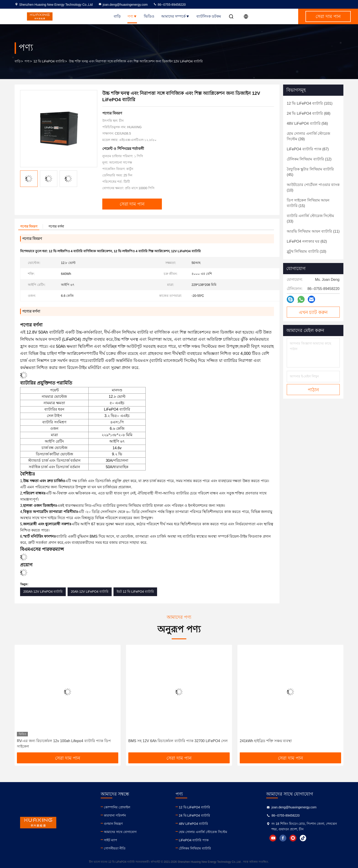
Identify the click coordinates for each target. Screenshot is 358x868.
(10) (313, 187)
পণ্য (132, 16)
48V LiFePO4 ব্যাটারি (193, 824)
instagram (293, 838)
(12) (309, 159)
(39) (308, 136)
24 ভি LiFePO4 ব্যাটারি (194, 815)
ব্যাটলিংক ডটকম (209, 16)
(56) (307, 123)
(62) (307, 241)
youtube (273, 838)
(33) (310, 219)
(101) (310, 103)
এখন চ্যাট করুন (313, 312)
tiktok (303, 838)
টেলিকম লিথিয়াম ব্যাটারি (195, 848)
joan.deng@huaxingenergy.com (123, 5)
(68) (309, 113)
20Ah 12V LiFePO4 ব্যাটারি (90, 592)
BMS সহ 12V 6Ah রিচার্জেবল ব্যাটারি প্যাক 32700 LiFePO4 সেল (178, 741)
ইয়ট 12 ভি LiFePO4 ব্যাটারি (135, 592)
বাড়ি (117, 16)
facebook (283, 838)
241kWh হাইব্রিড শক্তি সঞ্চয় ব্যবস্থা (266, 741)
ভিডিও (149, 16)
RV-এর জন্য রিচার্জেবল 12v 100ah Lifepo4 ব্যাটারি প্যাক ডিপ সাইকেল (64, 744)
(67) (308, 149)
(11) (313, 231)
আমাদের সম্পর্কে (175, 16)
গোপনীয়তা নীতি (115, 848)
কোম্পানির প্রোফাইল (117, 807)
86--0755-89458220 (170, 5)
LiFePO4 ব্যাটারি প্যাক (194, 840)
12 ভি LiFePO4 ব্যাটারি (49, 61)
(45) (310, 172)
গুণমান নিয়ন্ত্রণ (113, 824)
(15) (308, 203)
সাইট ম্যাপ (111, 840)
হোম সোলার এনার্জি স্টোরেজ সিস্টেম (203, 832)
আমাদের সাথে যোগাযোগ (120, 832)
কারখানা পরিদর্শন (115, 815)
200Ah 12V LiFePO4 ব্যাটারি (43, 592)
